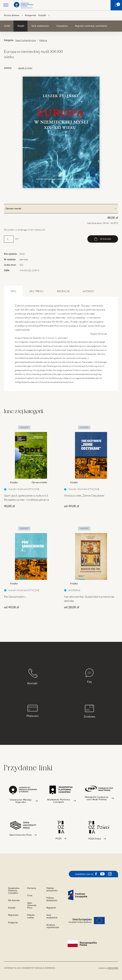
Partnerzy (32, 888)
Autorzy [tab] (88, 291)
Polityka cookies (31, 916)
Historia (43, 40)
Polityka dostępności (52, 899)
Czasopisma (62, 26)
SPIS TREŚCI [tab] (37, 291)
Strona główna (12, 15)
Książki (42, 15)
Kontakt (32, 677)
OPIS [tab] (13, 291)
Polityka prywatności (52, 889)
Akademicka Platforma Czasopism (14, 891)
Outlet (7, 26)
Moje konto (13, 915)
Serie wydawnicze (40, 26)
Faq (89, 676)
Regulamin (51, 908)
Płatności (33, 711)
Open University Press (32, 905)
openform (113, 968)
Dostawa (90, 711)
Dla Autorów (14, 900)
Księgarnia (31, 15)
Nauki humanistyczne (25, 40)
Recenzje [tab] (63, 291)
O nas (30, 895)
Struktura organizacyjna (53, 926)
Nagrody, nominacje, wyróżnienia (91, 26)
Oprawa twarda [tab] (61, 209)
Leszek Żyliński (25, 68)
